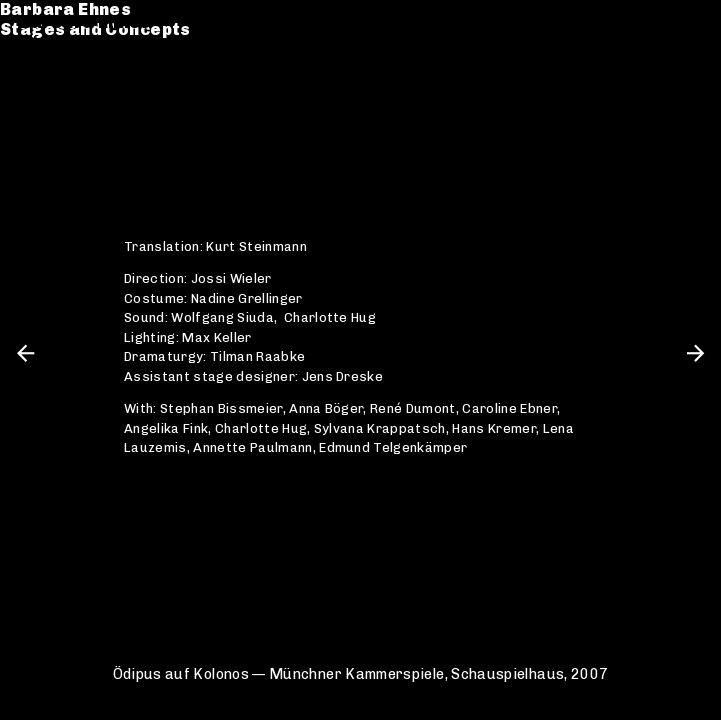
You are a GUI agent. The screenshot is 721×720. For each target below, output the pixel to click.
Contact (56, 116)
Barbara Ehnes (85, 22)
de (657, 22)
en (691, 22)
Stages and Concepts (115, 42)
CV (32, 96)
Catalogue (68, 76)
